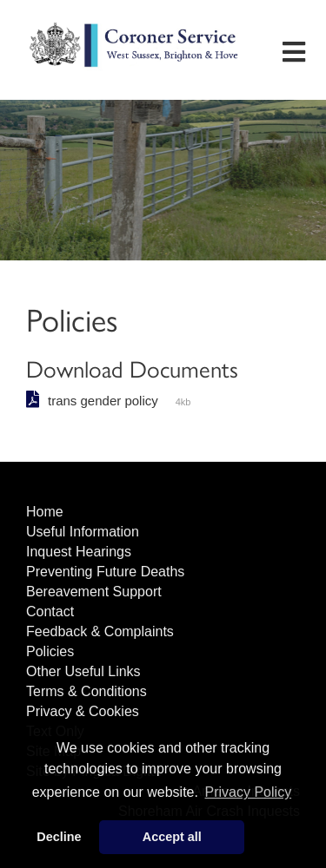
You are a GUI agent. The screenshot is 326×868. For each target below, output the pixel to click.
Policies (50, 651)
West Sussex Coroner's (135, 66)
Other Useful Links (83, 671)
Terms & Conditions (86, 691)
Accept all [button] (172, 837)
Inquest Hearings (79, 552)
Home (45, 512)
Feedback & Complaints (100, 631)
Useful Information (83, 532)
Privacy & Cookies (83, 711)
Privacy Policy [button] (249, 792)
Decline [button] (59, 837)
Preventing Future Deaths (105, 572)
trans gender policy (103, 401)
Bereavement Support (94, 592)
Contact (50, 612)
